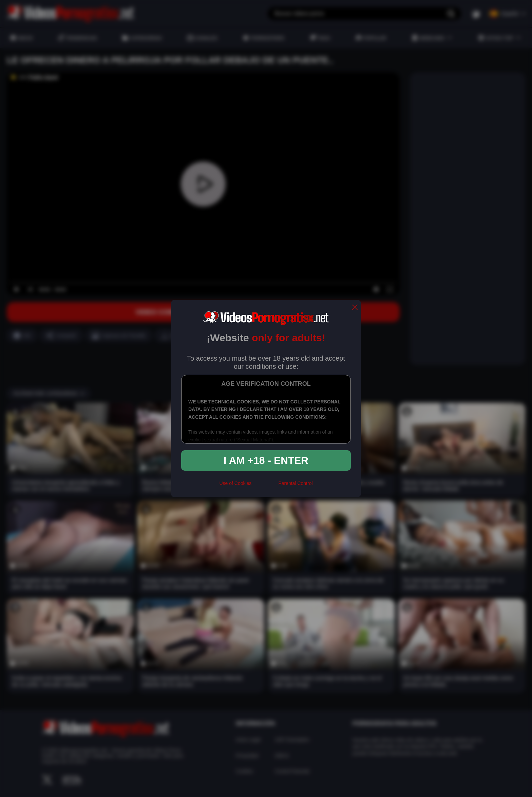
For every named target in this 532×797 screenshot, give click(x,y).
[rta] (265, 486)
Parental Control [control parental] (295, 483)
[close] (355, 308)
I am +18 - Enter (266, 460)
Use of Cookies (235, 483)
